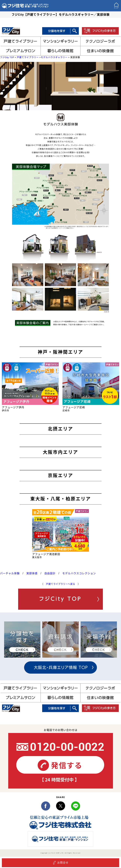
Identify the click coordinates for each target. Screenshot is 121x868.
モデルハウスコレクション (79, 573)
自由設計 (50, 573)
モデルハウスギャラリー (54, 57)
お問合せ (60, 863)
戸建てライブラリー (28, 57)
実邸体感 (32, 573)
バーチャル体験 (10, 573)
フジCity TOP (7, 57)
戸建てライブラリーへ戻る (61, 584)
